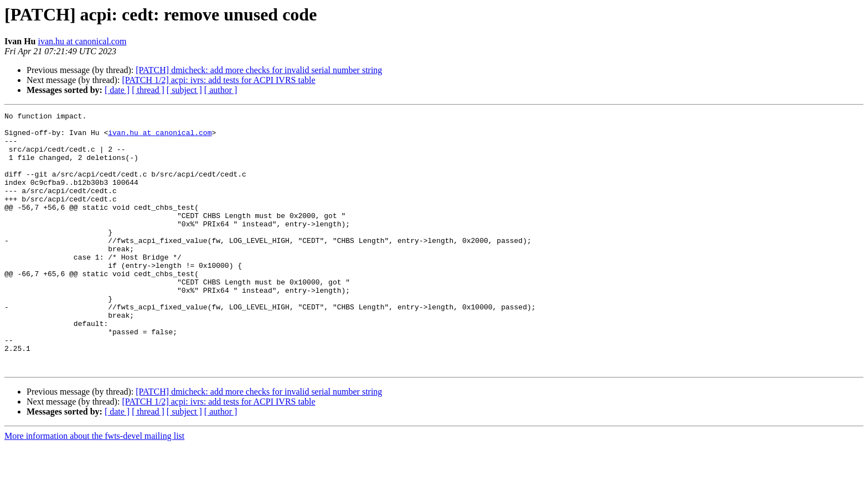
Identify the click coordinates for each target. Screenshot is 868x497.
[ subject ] (184, 90)
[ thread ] (148, 90)
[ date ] (117, 90)
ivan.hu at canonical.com (82, 41)
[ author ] (221, 90)
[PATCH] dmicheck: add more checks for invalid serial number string (259, 70)
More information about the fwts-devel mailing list (94, 487)
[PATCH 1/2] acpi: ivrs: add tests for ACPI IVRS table (218, 80)
